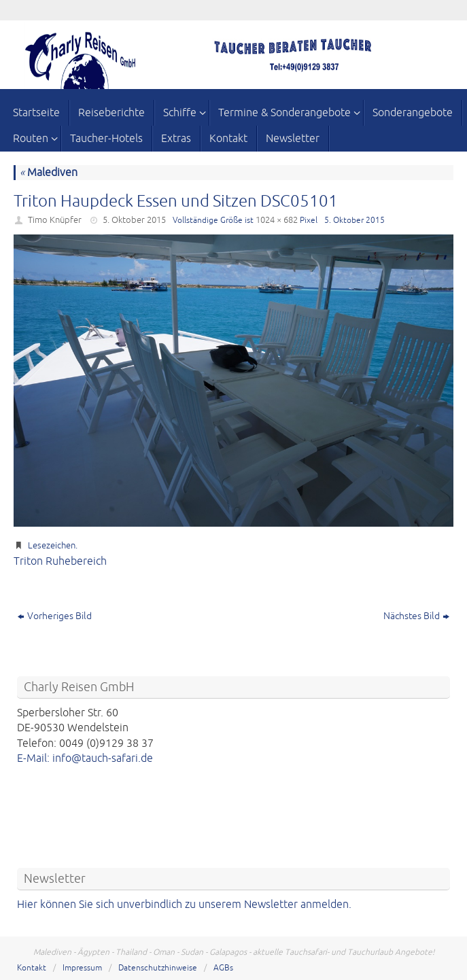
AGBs (223, 968)
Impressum (82, 968)
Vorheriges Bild (55, 616)
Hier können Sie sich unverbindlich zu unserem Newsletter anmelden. (184, 905)
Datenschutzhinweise (158, 968)
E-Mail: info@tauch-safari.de (85, 758)
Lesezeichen (52, 546)
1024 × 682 (277, 220)
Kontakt (32, 968)
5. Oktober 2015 (134, 220)
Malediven (49, 173)
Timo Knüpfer (55, 220)
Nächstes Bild (416, 616)
